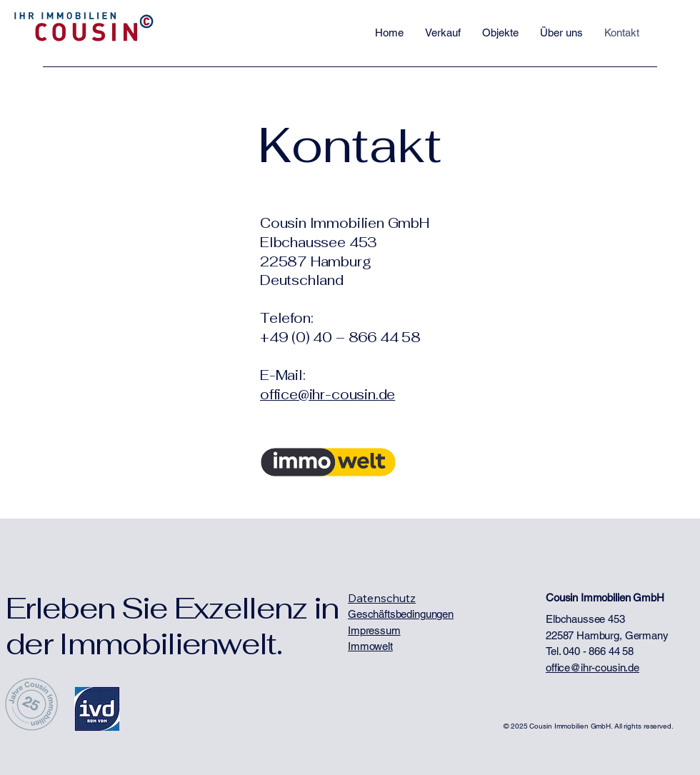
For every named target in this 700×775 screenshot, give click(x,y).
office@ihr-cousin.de (327, 395)
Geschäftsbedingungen (401, 614)
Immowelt (370, 646)
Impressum (374, 630)
